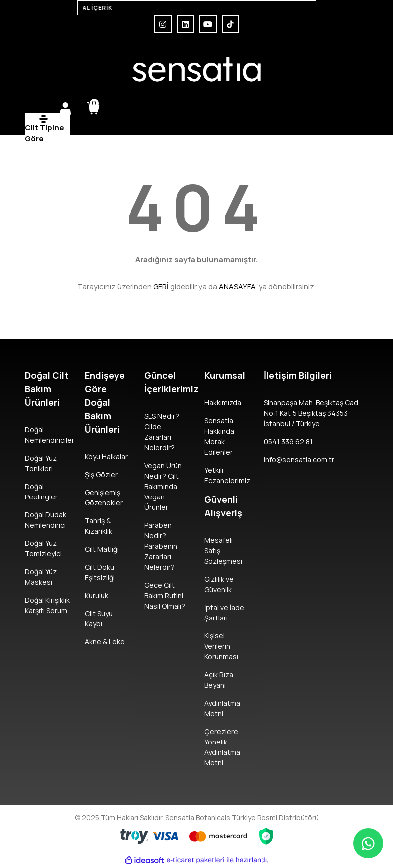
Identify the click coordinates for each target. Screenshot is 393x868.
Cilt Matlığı (102, 549)
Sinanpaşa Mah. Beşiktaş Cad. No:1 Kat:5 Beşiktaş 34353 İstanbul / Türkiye (312, 413)
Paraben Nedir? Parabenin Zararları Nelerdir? (161, 546)
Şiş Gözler (101, 474)
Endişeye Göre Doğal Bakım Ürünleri (105, 402)
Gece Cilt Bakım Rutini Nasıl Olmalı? (165, 595)
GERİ (161, 287)
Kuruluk (96, 595)
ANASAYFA (237, 287)
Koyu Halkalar (106, 456)
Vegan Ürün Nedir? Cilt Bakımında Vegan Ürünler (163, 486)
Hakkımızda (223, 403)
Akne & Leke (105, 642)
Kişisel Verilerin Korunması (221, 646)
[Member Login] (65, 108)
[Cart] (93, 108)
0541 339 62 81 (288, 441)
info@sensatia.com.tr (299, 459)
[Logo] (197, 69)
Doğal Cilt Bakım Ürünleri (47, 389)
